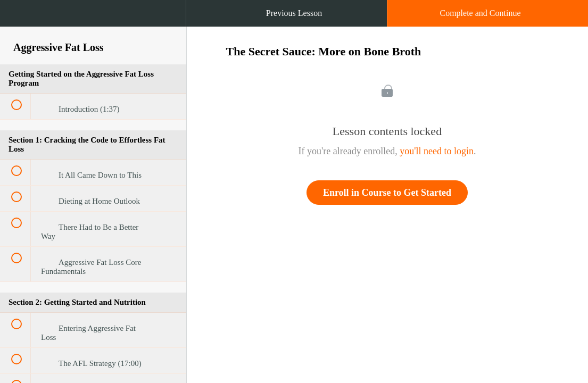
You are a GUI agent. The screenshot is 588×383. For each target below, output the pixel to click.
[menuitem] (93, 24)
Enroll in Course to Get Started (387, 193)
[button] (19, 19)
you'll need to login (437, 151)
